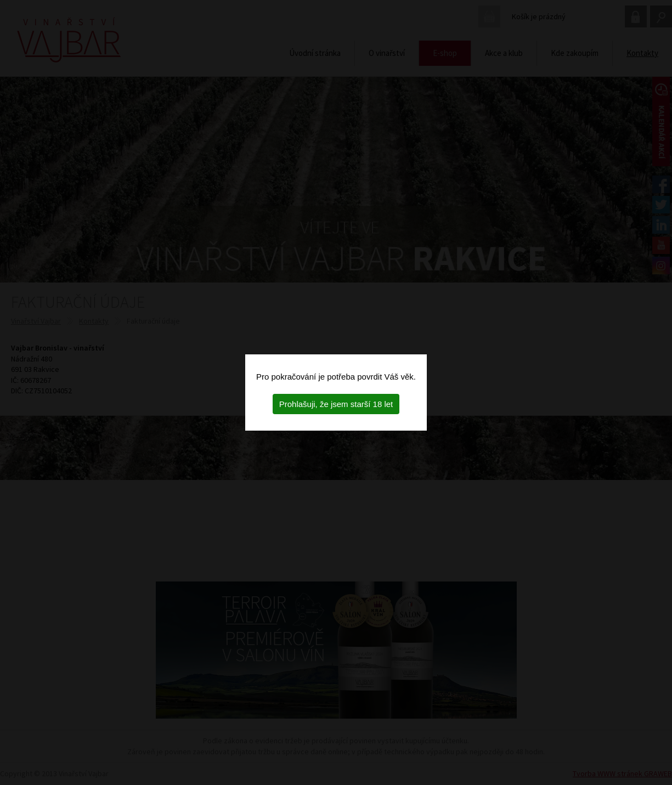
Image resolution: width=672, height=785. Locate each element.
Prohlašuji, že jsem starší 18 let (336, 404)
